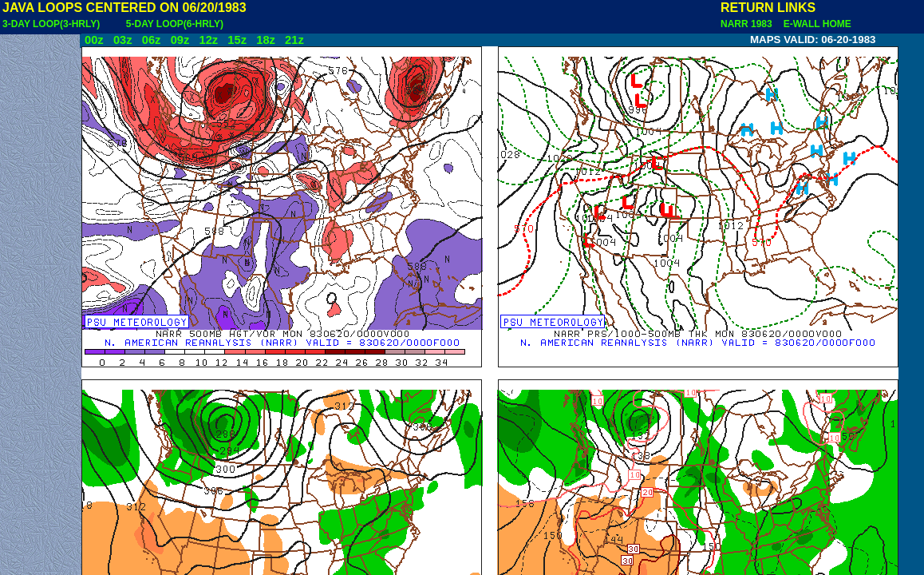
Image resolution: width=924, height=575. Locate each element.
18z (266, 40)
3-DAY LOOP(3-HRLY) (51, 24)
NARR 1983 (748, 24)
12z (208, 40)
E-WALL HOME (815, 24)
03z (123, 40)
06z (152, 40)
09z (180, 40)
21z (294, 40)
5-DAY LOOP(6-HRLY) (175, 24)
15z (237, 40)
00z (94, 40)
